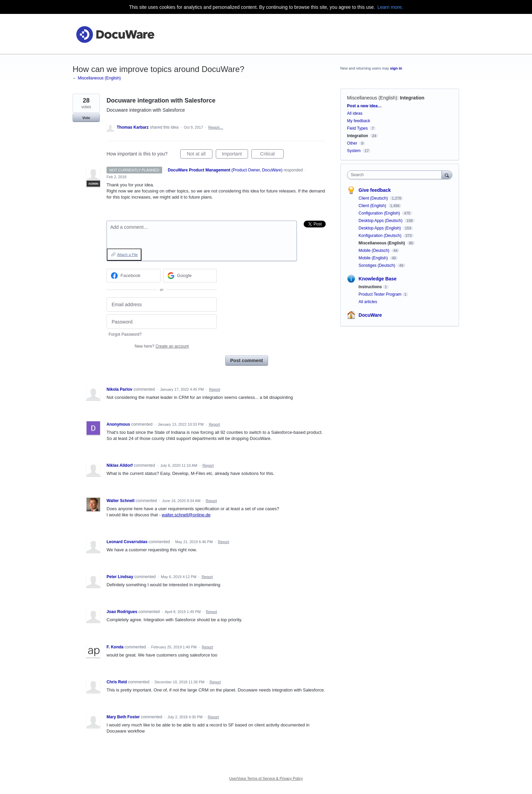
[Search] (447, 175)
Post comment (247, 361)
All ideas (355, 113)
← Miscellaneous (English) (97, 78)
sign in (396, 68)
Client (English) (373, 206)
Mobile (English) (374, 258)
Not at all (200, 155)
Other (352, 143)
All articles (368, 302)
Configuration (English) (380, 213)
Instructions (370, 287)
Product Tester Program (380, 294)
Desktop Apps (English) (380, 228)
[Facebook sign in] (134, 276)
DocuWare (370, 315)
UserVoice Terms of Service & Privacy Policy (266, 778)
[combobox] (396, 175)
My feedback (359, 121)
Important (235, 155)
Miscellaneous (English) (372, 98)
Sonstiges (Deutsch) (377, 265)
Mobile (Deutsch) (375, 251)
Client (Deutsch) (374, 198)
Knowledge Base (378, 279)
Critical (272, 155)
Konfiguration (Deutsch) (381, 236)
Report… (216, 127)
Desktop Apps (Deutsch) (381, 221)
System (354, 151)
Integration (412, 98)
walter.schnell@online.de (186, 515)
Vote (86, 118)
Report (215, 389)
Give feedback (375, 190)
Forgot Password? (125, 334)
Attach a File (127, 255)
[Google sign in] (190, 276)
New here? (162, 346)
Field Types (357, 128)
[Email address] (162, 305)
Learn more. (390, 7)
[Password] (162, 322)
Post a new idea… (364, 106)
